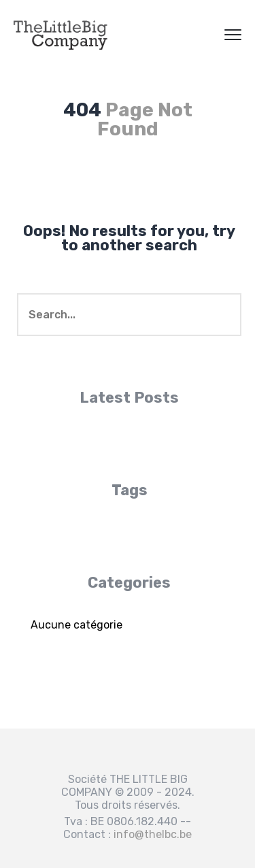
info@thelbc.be (153, 834)
